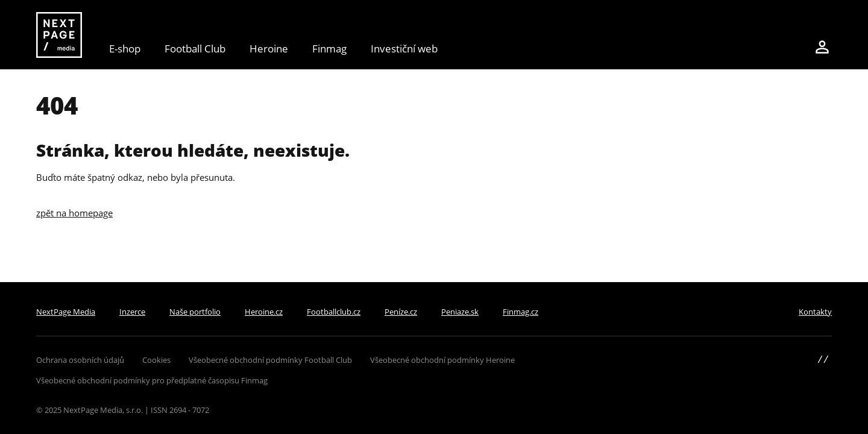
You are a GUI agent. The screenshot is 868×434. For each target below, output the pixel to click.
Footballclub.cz (334, 312)
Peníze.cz (401, 312)
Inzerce (132, 312)
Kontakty (815, 312)
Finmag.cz (520, 312)
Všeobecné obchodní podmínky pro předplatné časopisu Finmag (152, 380)
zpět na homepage (74, 213)
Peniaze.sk (460, 312)
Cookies (156, 360)
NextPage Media (66, 312)
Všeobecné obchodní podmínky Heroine (442, 360)
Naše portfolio (195, 312)
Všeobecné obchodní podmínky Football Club (270, 360)
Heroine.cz (264, 312)
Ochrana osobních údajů (80, 360)
